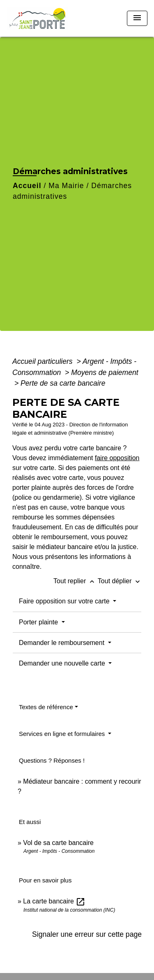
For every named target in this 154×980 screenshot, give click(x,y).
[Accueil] (37, 18)
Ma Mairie (66, 186)
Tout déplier (120, 581)
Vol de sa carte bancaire (58, 843)
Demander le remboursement (63, 643)
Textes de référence (46, 707)
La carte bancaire (54, 901)
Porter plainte (39, 622)
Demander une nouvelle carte (63, 663)
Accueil (27, 186)
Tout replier (76, 581)
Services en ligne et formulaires (63, 734)
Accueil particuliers (44, 361)
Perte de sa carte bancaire (63, 383)
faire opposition (117, 458)
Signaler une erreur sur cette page (87, 934)
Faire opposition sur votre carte (65, 601)
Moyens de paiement (105, 372)
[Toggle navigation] (137, 18)
